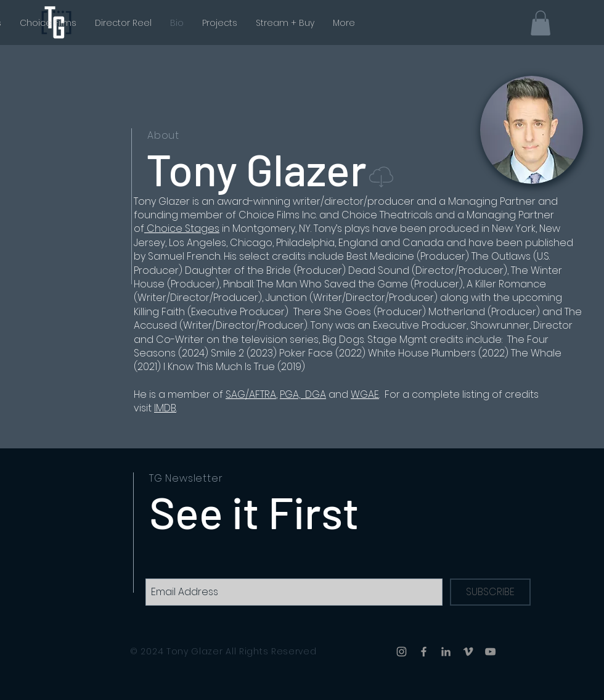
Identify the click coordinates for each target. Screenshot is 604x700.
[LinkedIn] (446, 652)
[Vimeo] (468, 652)
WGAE (365, 394)
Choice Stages (182, 229)
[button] (541, 23)
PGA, (292, 394)
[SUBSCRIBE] (490, 592)
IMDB (165, 408)
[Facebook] (424, 652)
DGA (316, 394)
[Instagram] (402, 652)
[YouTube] (490, 652)
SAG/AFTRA (251, 394)
